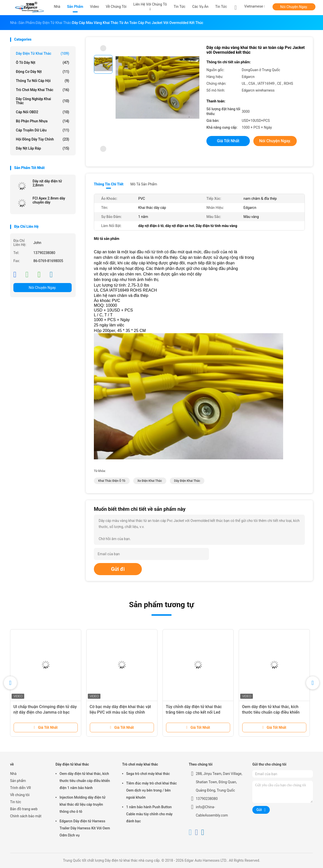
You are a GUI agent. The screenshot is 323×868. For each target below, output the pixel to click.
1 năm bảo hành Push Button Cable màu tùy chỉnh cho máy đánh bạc (149, 814)
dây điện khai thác (187, 481)
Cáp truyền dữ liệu (43, 130)
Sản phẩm (18, 781)
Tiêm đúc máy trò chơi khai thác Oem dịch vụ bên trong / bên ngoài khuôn (151, 790)
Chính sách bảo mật (26, 816)
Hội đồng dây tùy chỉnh (43, 139)
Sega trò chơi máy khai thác (148, 774)
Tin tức (221, 7)
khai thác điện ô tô (112, 481)
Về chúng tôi (20, 795)
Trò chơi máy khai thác (43, 90)
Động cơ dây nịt (43, 72)
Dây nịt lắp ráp (43, 148)
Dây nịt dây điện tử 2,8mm (47, 183)
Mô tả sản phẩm (144, 184)
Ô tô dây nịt (43, 63)
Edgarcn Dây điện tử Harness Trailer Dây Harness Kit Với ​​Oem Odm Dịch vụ (85, 828)
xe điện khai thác (150, 481)
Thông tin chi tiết (109, 184)
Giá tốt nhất (228, 141)
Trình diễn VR (20, 788)
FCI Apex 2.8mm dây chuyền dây (49, 200)
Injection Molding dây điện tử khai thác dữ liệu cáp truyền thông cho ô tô (83, 804)
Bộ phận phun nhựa (43, 121)
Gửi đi (118, 569)
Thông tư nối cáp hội (43, 81)
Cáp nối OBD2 (43, 112)
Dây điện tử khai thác (43, 53)
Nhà (13, 774)
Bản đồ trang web (24, 809)
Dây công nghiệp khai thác (43, 101)
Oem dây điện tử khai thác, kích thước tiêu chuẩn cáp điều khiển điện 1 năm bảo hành (271, 712)
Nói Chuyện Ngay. (294, 7)
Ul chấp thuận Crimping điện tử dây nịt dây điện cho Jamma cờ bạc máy (45, 712)
